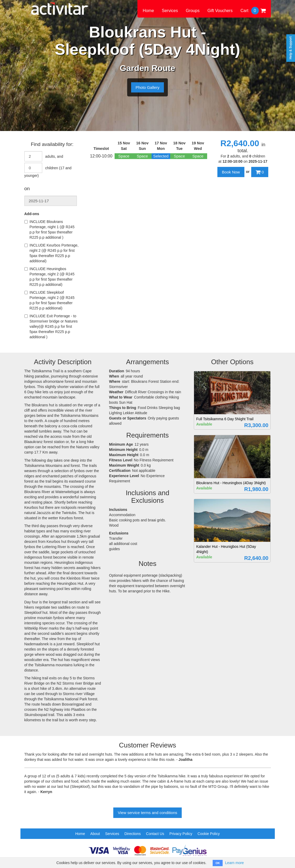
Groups (192, 11)
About (95, 834)
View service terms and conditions (147, 813)
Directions (133, 834)
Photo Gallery (147, 87)
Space (124, 156)
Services (170, 11)
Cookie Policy (209, 834)
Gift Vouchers (220, 11)
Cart (253, 11)
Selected (161, 156)
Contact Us (155, 834)
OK (218, 863)
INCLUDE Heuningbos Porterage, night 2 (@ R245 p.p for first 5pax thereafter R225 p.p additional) (49, 277)
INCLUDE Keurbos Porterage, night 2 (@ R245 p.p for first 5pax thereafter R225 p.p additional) (52, 253)
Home (148, 11)
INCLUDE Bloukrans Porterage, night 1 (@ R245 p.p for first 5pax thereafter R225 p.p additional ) (49, 230)
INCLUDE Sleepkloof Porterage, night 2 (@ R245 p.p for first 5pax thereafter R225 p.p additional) (49, 300)
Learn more (234, 863)
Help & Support (291, 48)
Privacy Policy (181, 834)
